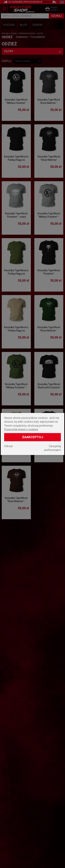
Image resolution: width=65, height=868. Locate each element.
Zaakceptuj (33, 437)
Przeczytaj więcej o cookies (21, 429)
